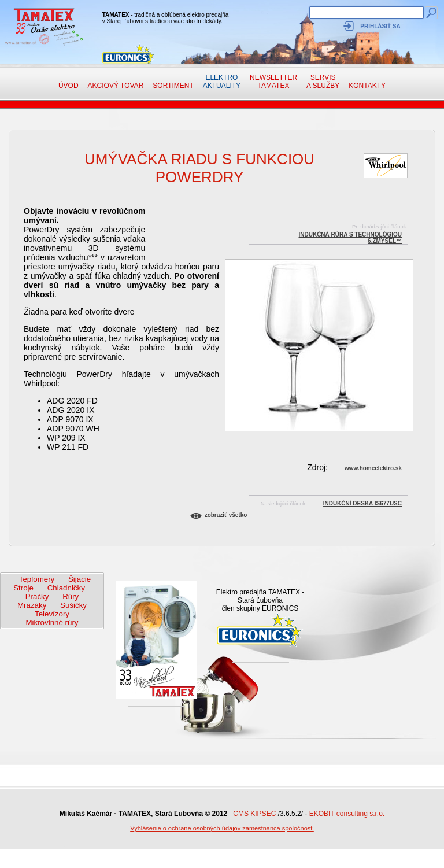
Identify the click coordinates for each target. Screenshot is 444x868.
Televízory (52, 614)
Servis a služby (323, 82)
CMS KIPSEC (254, 814)
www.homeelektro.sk (373, 468)
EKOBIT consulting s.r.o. (347, 814)
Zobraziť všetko (226, 515)
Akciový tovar (115, 86)
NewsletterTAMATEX (273, 82)
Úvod (69, 86)
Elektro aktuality (222, 82)
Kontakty (367, 86)
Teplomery (37, 579)
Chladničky (66, 588)
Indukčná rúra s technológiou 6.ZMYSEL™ (350, 236)
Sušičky (73, 605)
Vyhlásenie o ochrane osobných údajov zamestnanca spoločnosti (222, 828)
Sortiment (173, 86)
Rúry (71, 596)
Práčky (37, 596)
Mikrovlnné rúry (52, 623)
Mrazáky (32, 605)
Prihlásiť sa (380, 26)
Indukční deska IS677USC (362, 503)
